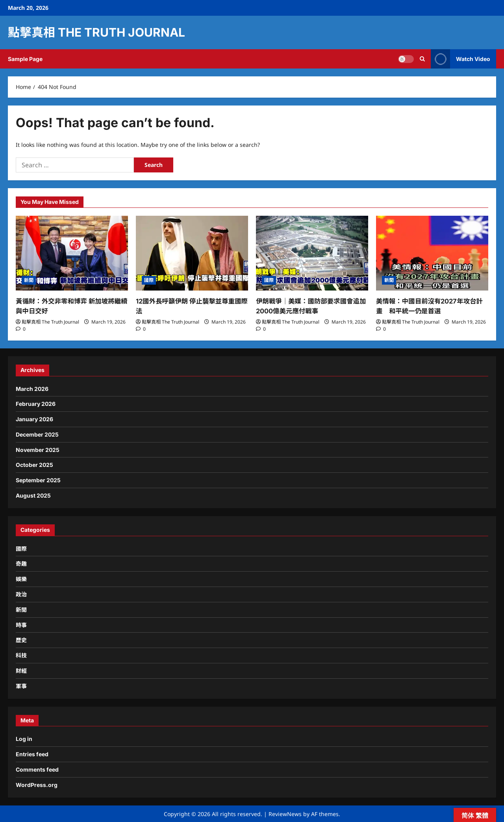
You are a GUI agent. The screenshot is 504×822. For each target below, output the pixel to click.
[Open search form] (422, 59)
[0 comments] (21, 328)
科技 (21, 655)
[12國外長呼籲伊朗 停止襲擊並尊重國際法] (192, 253)
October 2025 (34, 464)
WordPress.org (37, 784)
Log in (24, 738)
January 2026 (34, 419)
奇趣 (21, 563)
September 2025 (38, 480)
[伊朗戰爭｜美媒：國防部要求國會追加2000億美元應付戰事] (312, 253)
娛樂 (21, 579)
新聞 (29, 280)
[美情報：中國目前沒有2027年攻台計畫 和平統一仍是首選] (432, 253)
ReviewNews (285, 813)
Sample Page (25, 59)
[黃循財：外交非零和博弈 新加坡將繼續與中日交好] (72, 253)
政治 (21, 594)
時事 (21, 624)
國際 (149, 280)
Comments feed (37, 769)
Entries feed (32, 754)
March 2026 (32, 388)
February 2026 (36, 403)
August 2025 (33, 495)
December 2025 (37, 434)
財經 (21, 670)
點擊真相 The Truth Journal (96, 32)
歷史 (21, 640)
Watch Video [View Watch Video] (460, 59)
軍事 (21, 686)
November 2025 (38, 449)
